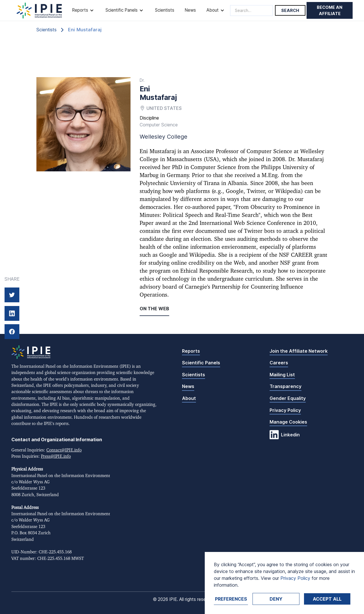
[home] (39, 11)
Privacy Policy (285, 410)
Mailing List (282, 375)
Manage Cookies (288, 422)
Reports (191, 351)
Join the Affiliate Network (299, 351)
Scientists (165, 10)
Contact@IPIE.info (64, 450)
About (189, 398)
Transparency (286, 386)
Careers (279, 363)
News (190, 10)
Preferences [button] (231, 599)
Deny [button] (276, 599)
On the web (154, 309)
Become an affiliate (330, 10)
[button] (83, 10)
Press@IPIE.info (56, 456)
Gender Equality (288, 398)
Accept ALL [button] (327, 599)
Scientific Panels (201, 363)
